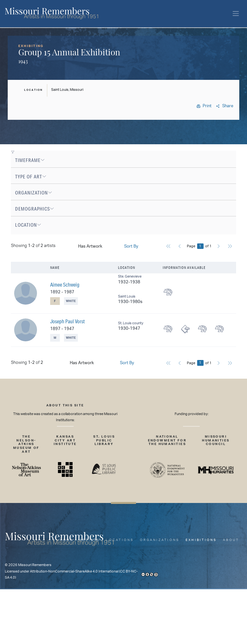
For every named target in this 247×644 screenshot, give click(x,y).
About (231, 540)
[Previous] (180, 247)
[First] (168, 247)
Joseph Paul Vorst (68, 321)
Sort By (131, 246)
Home (67, 540)
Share (224, 106)
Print (204, 106)
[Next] (219, 247)
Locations (120, 540)
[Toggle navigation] (236, 14)
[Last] (230, 247)
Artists (90, 540)
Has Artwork (90, 246)
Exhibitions (201, 540)
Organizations (160, 540)
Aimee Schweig (65, 284)
